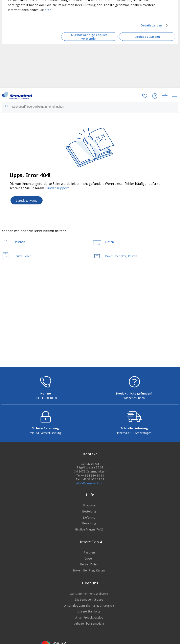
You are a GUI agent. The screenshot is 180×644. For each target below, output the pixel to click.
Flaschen (89, 552)
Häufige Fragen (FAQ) (89, 529)
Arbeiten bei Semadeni (89, 623)
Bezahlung (89, 523)
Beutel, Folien (89, 564)
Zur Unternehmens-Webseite (89, 594)
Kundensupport (57, 188)
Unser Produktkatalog (89, 617)
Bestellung (89, 511)
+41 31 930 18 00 (46, 398)
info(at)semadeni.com (90, 483)
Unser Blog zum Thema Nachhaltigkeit (89, 606)
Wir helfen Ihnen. (134, 398)
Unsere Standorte (89, 611)
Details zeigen (151, 25)
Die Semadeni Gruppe (89, 599)
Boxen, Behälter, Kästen (89, 570)
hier (48, 9)
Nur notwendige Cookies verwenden (89, 36)
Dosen (89, 558)
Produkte (89, 505)
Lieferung (89, 517)
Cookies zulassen (147, 37)
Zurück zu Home (27, 200)
